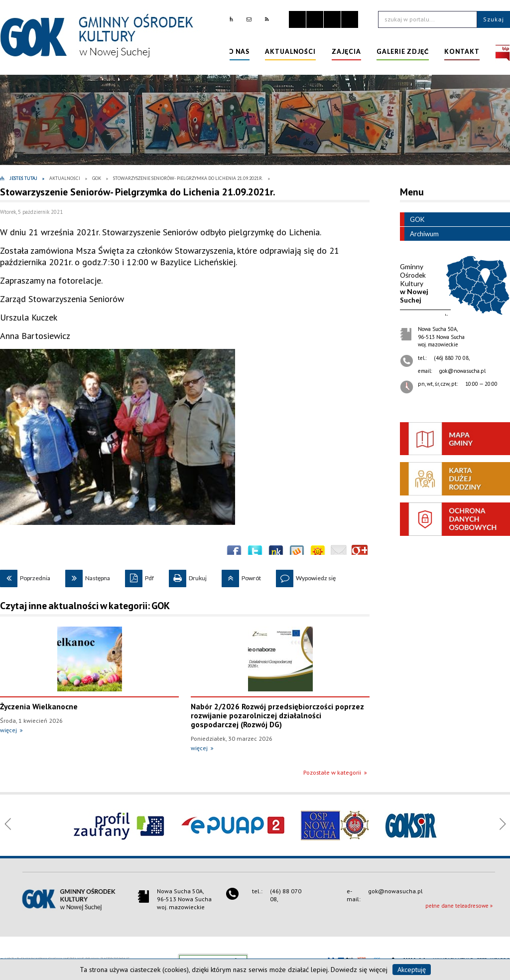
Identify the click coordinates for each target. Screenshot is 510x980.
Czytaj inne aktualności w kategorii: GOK (85, 606)
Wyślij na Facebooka (234, 553)
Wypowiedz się (306, 576)
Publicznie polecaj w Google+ (360, 553)
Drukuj (188, 576)
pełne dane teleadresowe (457, 906)
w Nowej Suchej (414, 283)
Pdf (139, 576)
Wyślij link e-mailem (339, 553)
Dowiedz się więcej (359, 970)
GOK (412, 219)
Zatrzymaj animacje (297, 19)
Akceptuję (412, 970)
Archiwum (419, 234)
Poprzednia (25, 576)
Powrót (241, 576)
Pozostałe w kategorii (332, 772)
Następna (88, 576)
